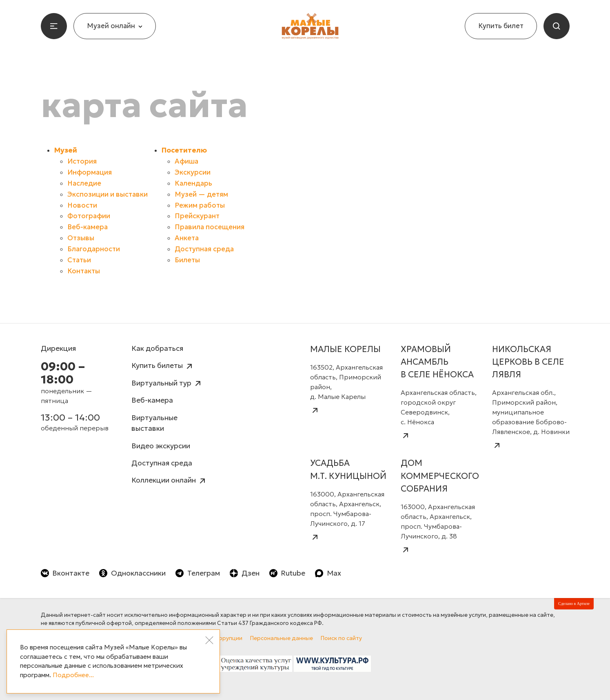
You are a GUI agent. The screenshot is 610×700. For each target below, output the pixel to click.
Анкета (187, 238)
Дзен (245, 573)
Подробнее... (73, 675)
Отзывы (81, 238)
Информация (90, 172)
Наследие (84, 183)
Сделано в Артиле (574, 604)
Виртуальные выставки (154, 423)
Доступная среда (204, 249)
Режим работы (200, 205)
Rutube (287, 573)
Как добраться (157, 348)
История (82, 161)
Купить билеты (163, 366)
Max (328, 573)
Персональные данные (282, 638)
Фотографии (89, 216)
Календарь (193, 183)
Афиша (186, 161)
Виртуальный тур (167, 384)
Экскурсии (193, 172)
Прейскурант (197, 216)
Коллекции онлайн (169, 481)
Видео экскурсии (161, 446)
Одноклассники (132, 573)
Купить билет (501, 26)
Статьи (79, 260)
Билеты (187, 260)
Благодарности (94, 249)
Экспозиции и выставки (108, 194)
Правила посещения (210, 227)
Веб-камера (88, 227)
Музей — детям (201, 194)
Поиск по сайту (341, 638)
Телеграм (198, 573)
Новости (82, 205)
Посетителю (184, 150)
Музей (66, 150)
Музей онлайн (115, 26)
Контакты (84, 271)
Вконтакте (65, 573)
